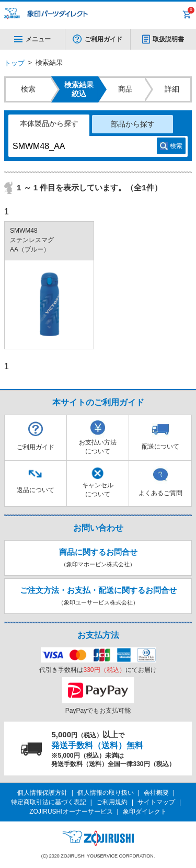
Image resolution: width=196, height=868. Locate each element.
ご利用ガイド (103, 39)
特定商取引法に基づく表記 (49, 802)
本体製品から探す (49, 123)
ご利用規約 (112, 802)
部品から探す (133, 124)
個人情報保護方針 (42, 793)
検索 (176, 146)
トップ (14, 63)
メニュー (32, 39)
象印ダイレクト (145, 812)
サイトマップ (156, 802)
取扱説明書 (168, 39)
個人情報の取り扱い (106, 793)
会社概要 (156, 793)
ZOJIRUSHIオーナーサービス (71, 812)
